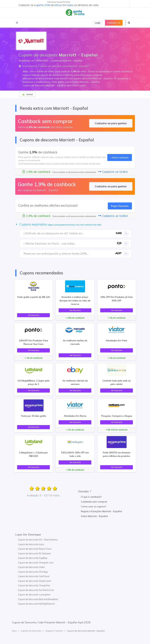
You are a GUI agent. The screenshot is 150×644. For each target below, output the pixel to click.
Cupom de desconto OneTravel (34, 576)
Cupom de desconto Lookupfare (34, 595)
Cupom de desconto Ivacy (31, 544)
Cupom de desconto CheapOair (34, 585)
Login (98, 23)
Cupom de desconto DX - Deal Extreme (38, 540)
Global (27, 94)
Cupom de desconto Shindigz (33, 572)
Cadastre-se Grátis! (113, 172)
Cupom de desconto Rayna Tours (35, 549)
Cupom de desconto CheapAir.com (36, 563)
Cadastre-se (114, 23)
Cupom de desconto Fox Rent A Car (36, 590)
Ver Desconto (34, 315)
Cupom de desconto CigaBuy (33, 558)
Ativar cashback (120, 158)
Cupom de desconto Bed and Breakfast (38, 599)
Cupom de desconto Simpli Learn (35, 581)
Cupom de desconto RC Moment (34, 553)
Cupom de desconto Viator (31, 567)
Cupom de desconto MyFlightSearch (36, 604)
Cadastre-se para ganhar (111, 123)
